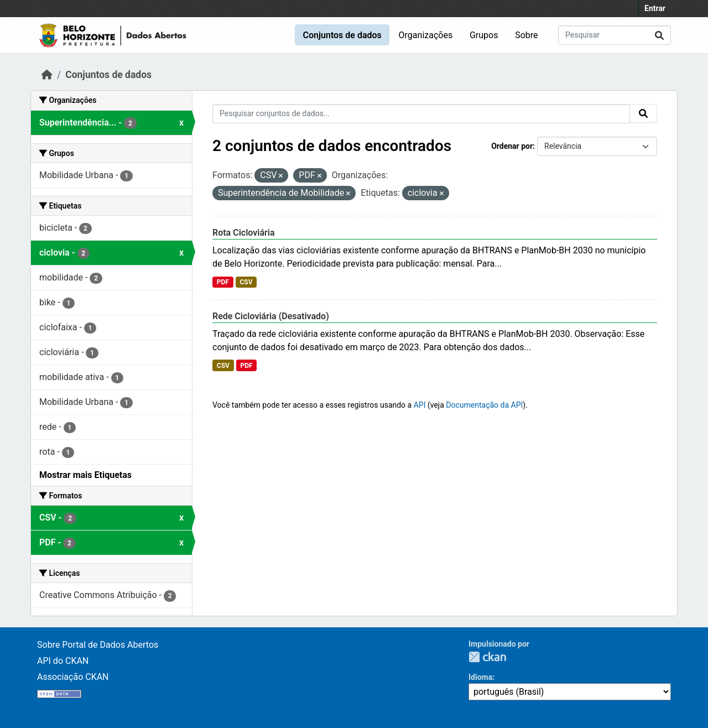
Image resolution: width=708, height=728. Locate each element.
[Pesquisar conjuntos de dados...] (615, 35)
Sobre (526, 35)
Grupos (484, 35)
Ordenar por (512, 146)
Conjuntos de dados (342, 35)
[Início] (47, 75)
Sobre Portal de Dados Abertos (98, 645)
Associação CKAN (73, 677)
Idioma (480, 677)
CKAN (487, 657)
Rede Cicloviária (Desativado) (271, 316)
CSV (246, 282)
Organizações (426, 35)
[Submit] (659, 35)
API (420, 405)
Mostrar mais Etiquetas (85, 475)
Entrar (655, 8)
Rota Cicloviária (244, 233)
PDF (223, 282)
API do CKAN (63, 661)
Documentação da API (484, 405)
